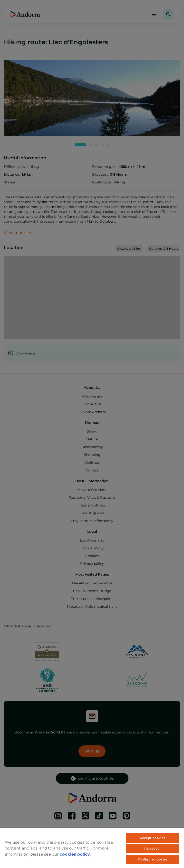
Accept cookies (152, 838)
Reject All (152, 849)
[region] (92, 848)
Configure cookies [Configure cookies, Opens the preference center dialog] (152, 859)
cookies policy (75, 854)
